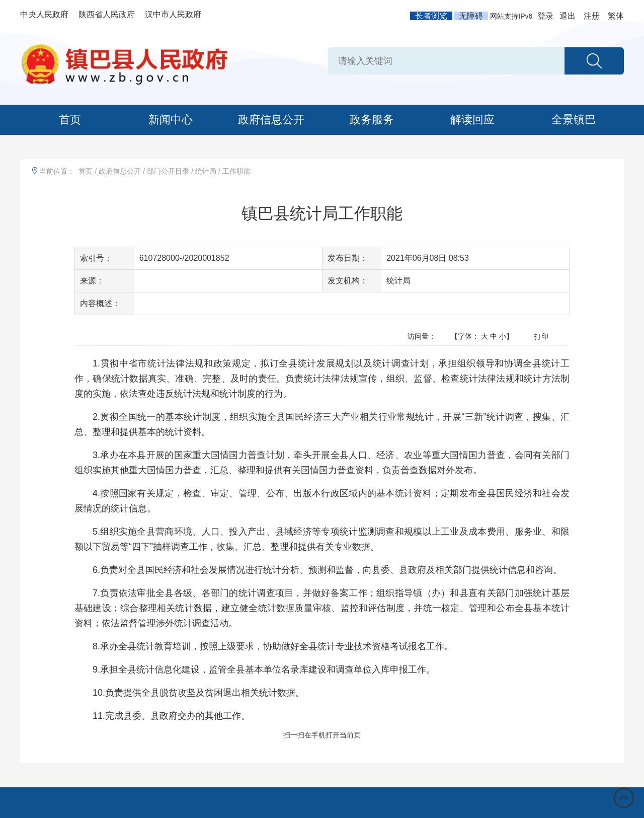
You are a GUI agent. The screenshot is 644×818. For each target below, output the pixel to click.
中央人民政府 (44, 14)
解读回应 (472, 120)
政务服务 (372, 120)
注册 (592, 16)
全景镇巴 (574, 120)
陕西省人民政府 (107, 14)
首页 (70, 120)
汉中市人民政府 (173, 14)
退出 (568, 16)
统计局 (206, 171)
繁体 (616, 16)
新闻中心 (171, 120)
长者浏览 (431, 16)
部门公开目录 (168, 171)
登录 (545, 16)
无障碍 (471, 16)
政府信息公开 (271, 120)
